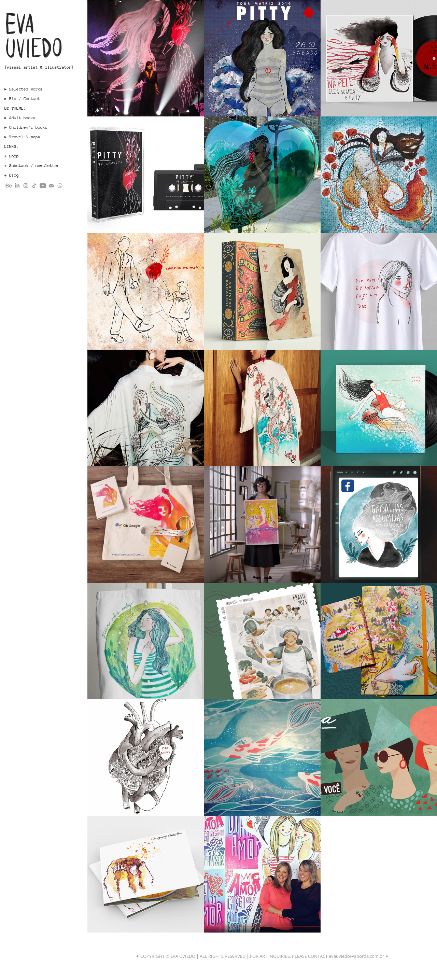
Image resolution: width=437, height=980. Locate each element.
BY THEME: (15, 108)
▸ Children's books (26, 127)
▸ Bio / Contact (22, 99)
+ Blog (12, 175)
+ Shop (12, 156)
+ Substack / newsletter (32, 166)
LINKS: (12, 146)
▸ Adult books (20, 118)
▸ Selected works (24, 89)
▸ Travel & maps (22, 137)
